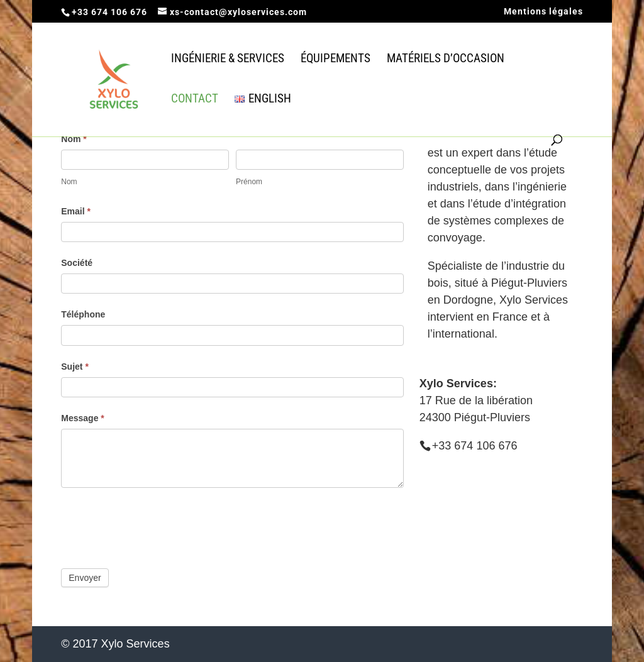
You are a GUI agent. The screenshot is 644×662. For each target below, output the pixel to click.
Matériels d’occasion (446, 60)
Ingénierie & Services (228, 60)
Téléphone (83, 314)
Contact (195, 100)
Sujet (75, 367)
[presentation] (157, 525)
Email (76, 211)
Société (77, 263)
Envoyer (85, 578)
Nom (74, 139)
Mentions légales (543, 12)
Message (83, 418)
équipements (336, 60)
